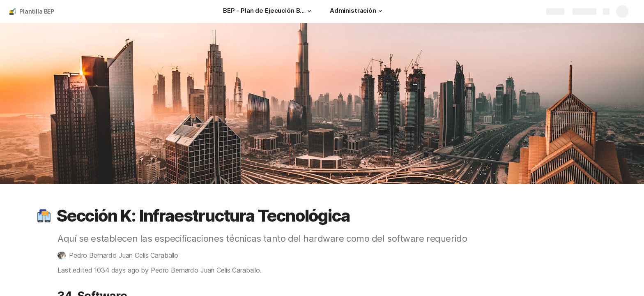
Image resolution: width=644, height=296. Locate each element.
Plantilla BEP (37, 11)
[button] (309, 11)
